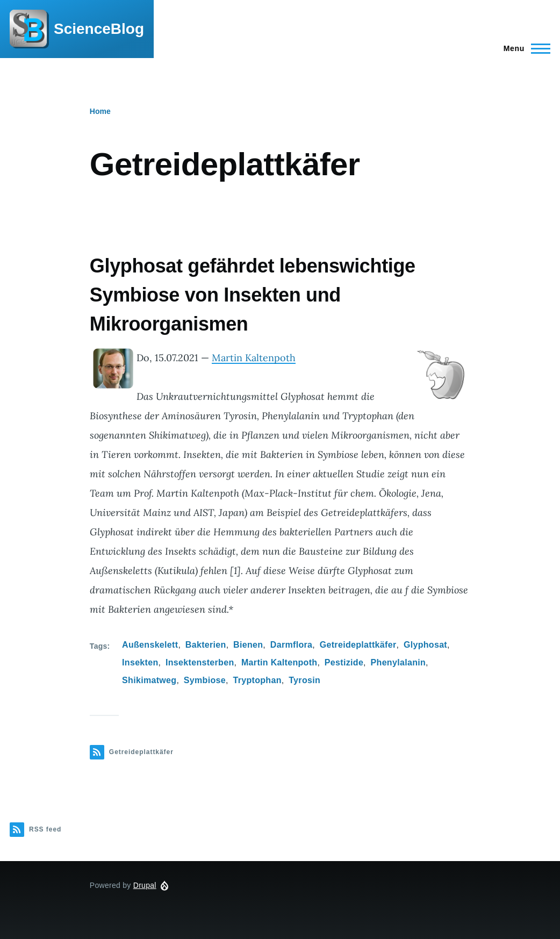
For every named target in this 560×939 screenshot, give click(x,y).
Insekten (140, 662)
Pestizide (344, 662)
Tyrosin (304, 680)
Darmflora (291, 645)
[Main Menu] (524, 48)
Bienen (248, 645)
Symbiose (205, 680)
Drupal (145, 885)
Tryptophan (257, 680)
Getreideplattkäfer (358, 645)
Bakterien (206, 645)
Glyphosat (425, 645)
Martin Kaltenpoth (254, 358)
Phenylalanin (399, 662)
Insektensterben (200, 662)
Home (100, 111)
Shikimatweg (149, 680)
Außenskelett (150, 645)
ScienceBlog (99, 29)
